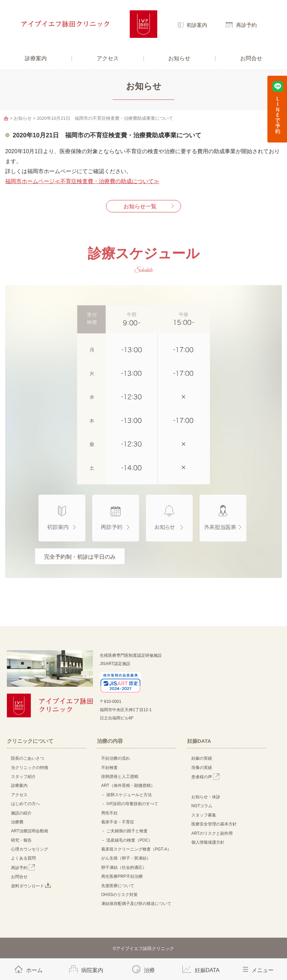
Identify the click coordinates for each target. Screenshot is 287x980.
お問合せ (251, 58)
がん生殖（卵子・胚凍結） (126, 858)
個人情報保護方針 (208, 842)
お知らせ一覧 (140, 206)
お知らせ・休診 (206, 797)
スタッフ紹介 (23, 777)
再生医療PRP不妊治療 (122, 876)
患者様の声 (205, 777)
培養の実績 (202, 768)
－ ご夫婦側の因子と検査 (124, 831)
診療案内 (36, 58)
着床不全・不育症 (118, 822)
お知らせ (179, 58)
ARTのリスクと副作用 (212, 833)
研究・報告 (21, 840)
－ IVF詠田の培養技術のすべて (130, 804)
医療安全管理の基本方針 (214, 824)
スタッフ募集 (204, 815)
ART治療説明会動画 (30, 831)
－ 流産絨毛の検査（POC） (127, 840)
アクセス (108, 58)
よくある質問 (23, 858)
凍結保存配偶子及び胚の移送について (136, 904)
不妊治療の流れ (116, 758)
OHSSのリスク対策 (119, 895)
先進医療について (118, 886)
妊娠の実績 (202, 758)
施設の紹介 (21, 813)
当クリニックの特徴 (32, 768)
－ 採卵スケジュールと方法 (126, 795)
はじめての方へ (25, 804)
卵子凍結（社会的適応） (124, 867)
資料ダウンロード (31, 886)
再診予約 (246, 25)
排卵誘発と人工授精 (120, 777)
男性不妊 (109, 813)
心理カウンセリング (30, 849)
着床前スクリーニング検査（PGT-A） (136, 849)
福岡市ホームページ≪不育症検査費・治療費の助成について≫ (82, 181)
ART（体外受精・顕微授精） (128, 786)
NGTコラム (202, 806)
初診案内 (197, 25)
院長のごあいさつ (28, 758)
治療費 (17, 822)
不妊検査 (109, 768)
